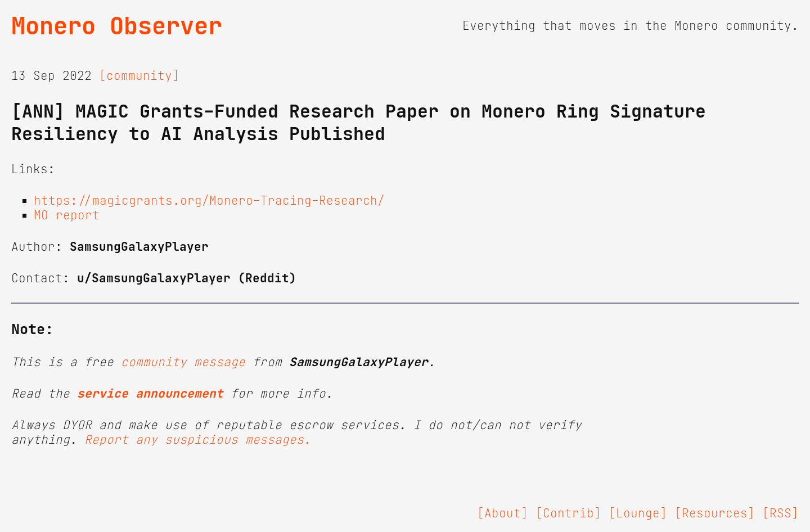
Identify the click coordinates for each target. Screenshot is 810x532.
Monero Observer (117, 26)
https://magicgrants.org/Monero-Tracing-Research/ (209, 201)
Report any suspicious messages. (198, 440)
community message (183, 362)
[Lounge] (638, 513)
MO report (67, 215)
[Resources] (715, 513)
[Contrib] (568, 513)
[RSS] (780, 513)
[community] (139, 76)
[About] (503, 513)
